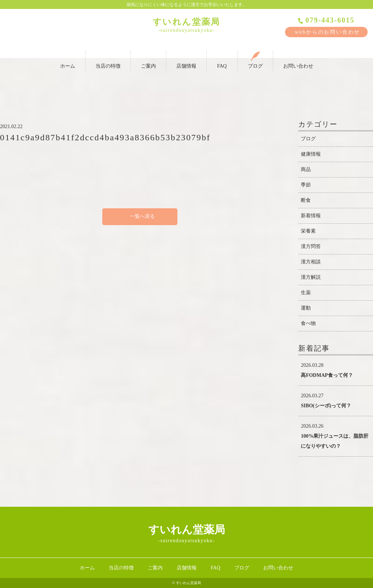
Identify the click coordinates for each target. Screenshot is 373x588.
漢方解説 (311, 277)
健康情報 (311, 154)
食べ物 (308, 323)
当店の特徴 (108, 60)
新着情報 (311, 216)
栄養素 (308, 231)
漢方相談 (311, 262)
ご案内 (148, 60)
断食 (306, 200)
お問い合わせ (298, 60)
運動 (306, 308)
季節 (306, 185)
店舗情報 (186, 60)
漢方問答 (311, 246)
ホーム (68, 60)
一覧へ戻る (140, 216)
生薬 (306, 293)
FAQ (222, 60)
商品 (306, 169)
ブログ (255, 60)
